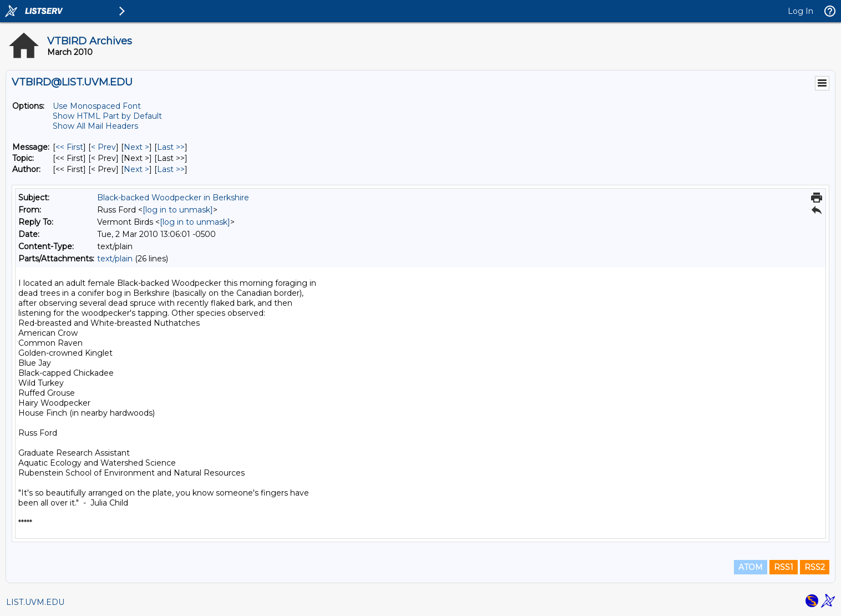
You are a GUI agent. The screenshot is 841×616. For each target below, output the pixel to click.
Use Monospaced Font (97, 106)
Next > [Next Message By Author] (136, 169)
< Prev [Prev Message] (103, 147)
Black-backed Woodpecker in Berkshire (173, 198)
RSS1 (784, 567)
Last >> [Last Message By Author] (171, 169)
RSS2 (815, 567)
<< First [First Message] (69, 147)
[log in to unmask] (178, 210)
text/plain (115, 259)
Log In (801, 11)
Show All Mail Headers (95, 126)
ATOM (751, 567)
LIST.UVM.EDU (35, 602)
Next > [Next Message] (136, 147)
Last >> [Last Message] (171, 147)
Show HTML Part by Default (107, 116)
